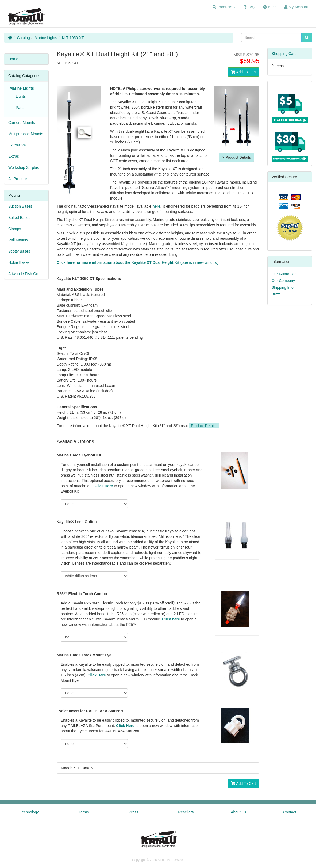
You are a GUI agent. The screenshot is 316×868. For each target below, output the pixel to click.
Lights (20, 96)
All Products (18, 179)
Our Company (283, 281)
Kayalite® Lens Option (77, 522)
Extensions (17, 145)
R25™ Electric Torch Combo (82, 594)
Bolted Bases (19, 218)
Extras (14, 156)
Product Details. (204, 426)
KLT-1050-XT (73, 38)
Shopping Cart (284, 54)
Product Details (237, 157)
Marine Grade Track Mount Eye (84, 655)
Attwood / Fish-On (23, 274)
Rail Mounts (18, 240)
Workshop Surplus (24, 167)
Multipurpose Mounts (26, 134)
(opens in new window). (138, 262)
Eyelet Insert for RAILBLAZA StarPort (90, 711)
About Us (238, 812)
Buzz (276, 294)
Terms (84, 812)
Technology (30, 812)
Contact (290, 812)
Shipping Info (283, 287)
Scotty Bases (19, 251)
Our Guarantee (284, 274)
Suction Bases (20, 206)
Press (133, 812)
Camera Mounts (22, 123)
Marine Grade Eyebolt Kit (79, 455)
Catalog (24, 38)
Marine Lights (46, 38)
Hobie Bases (19, 262)
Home (13, 59)
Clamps (15, 229)
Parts (19, 108)
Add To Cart (243, 72)
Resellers (186, 812)
